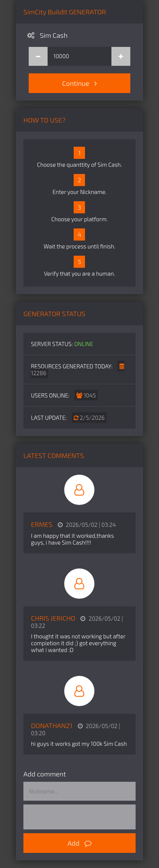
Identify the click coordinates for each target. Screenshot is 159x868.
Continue (80, 83)
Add (80, 843)
